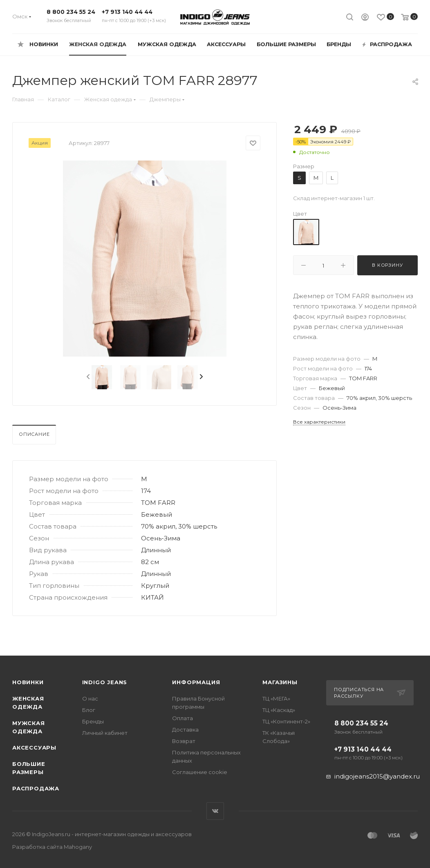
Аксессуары (34, 748)
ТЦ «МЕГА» (276, 698)
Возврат (184, 741)
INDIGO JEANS (105, 682)
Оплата (183, 718)
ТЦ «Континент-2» (286, 721)
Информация (196, 682)
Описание (34, 434)
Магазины (280, 682)
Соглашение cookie (200, 772)
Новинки (28, 682)
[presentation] (87, 377)
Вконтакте (215, 811)
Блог (89, 710)
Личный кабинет (105, 733)
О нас (90, 698)
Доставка (185, 730)
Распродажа (36, 788)
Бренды (93, 721)
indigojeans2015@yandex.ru (377, 776)
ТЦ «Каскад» (279, 710)
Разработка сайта (52, 847)
